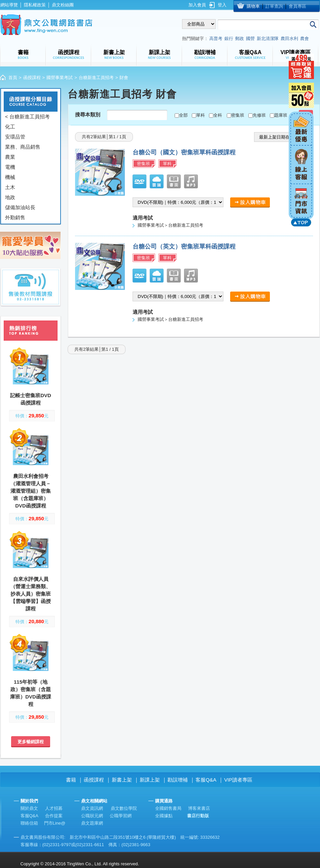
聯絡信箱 (29, 823)
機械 (10, 177)
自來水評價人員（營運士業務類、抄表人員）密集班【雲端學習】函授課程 (31, 594)
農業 (10, 157)
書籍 (71, 780)
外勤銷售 (15, 217)
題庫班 (281, 115)
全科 (218, 115)
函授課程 (32, 78)
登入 (222, 5)
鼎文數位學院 (124, 808)
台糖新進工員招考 (96, 78)
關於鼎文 (29, 808)
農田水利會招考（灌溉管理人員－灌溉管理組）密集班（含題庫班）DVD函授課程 (31, 491)
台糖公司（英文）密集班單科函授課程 (184, 247)
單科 (201, 115)
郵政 (240, 39)
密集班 (238, 115)
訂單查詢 (274, 6)
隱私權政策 (35, 5)
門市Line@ (55, 823)
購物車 (253, 6)
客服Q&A (206, 780)
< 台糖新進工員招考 (27, 117)
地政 (10, 197)
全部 (183, 115)
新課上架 (150, 780)
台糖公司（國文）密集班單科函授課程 (184, 152)
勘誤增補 (178, 780)
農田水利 (289, 39)
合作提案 (54, 816)
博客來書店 (199, 808)
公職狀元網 (92, 816)
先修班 (259, 115)
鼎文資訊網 (92, 808)
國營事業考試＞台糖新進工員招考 (170, 225)
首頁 (13, 78)
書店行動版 (198, 816)
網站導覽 (9, 5)
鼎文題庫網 (92, 823)
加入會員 (197, 5)
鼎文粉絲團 (63, 5)
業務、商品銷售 (23, 147)
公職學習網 (121, 816)
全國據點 (164, 816)
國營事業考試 (60, 78)
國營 (250, 39)
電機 (10, 167)
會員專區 (297, 6)
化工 (10, 127)
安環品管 (15, 137)
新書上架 (122, 780)
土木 (10, 187)
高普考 (216, 39)
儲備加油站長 (20, 207)
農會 (305, 39)
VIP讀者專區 (238, 780)
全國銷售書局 (168, 808)
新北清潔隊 (268, 39)
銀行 (229, 39)
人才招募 (54, 808)
